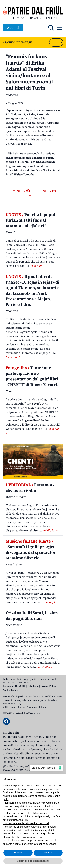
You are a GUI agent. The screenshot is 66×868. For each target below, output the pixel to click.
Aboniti (13, 28)
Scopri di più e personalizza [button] (33, 861)
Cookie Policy (10, 690)
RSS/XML (20, 686)
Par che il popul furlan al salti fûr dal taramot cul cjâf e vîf (30, 220)
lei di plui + (37, 266)
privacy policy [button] (35, 837)
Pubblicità (33, 686)
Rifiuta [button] (18, 853)
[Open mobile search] (51, 28)
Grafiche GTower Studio (30, 713)
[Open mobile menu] (60, 28)
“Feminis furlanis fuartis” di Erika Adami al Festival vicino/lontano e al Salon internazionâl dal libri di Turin (29, 72)
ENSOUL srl (9, 713)
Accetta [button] (48, 853)
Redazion (8, 686)
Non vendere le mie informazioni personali (26, 823)
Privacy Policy (48, 686)
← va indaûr (22, 190)
